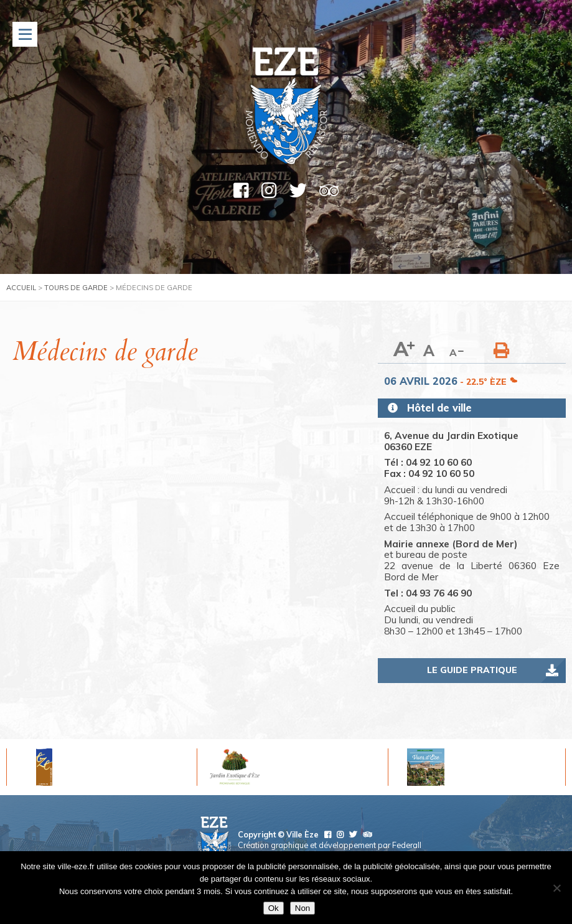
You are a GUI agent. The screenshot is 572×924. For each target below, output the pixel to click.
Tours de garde (76, 288)
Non (302, 908)
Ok (274, 908)
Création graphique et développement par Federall (330, 845)
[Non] (556, 888)
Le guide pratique (472, 670)
